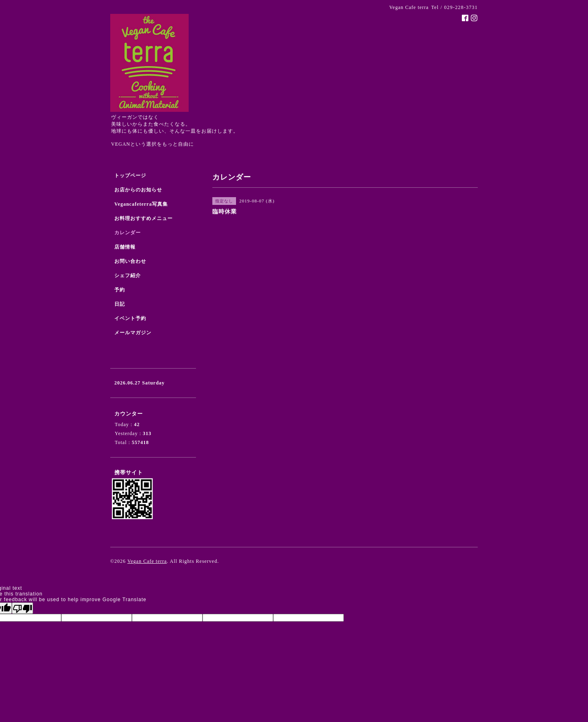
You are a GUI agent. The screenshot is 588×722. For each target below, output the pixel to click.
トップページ (130, 176)
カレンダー (128, 233)
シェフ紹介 (128, 275)
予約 (120, 290)
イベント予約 (130, 318)
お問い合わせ (130, 261)
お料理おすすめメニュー (144, 218)
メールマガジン (133, 333)
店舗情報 (125, 247)
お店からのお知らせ (138, 190)
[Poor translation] (22, 608)
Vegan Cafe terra (147, 561)
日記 (120, 304)
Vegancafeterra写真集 (141, 204)
